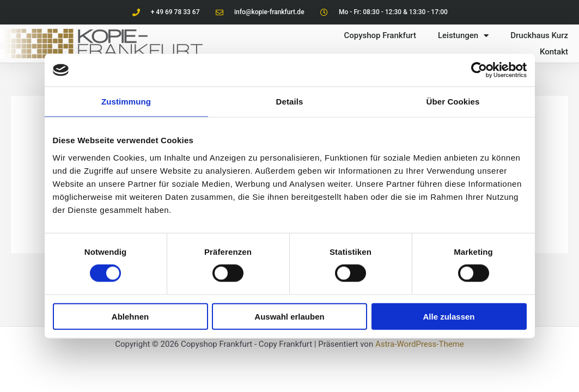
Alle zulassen (449, 316)
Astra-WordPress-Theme (420, 344)
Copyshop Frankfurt (380, 35)
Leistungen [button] (463, 35)
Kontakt (554, 52)
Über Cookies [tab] (453, 102)
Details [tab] (290, 102)
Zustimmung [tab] (126, 102)
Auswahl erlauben (289, 316)
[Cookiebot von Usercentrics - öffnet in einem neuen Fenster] (479, 70)
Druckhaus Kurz (539, 35)
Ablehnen (130, 316)
